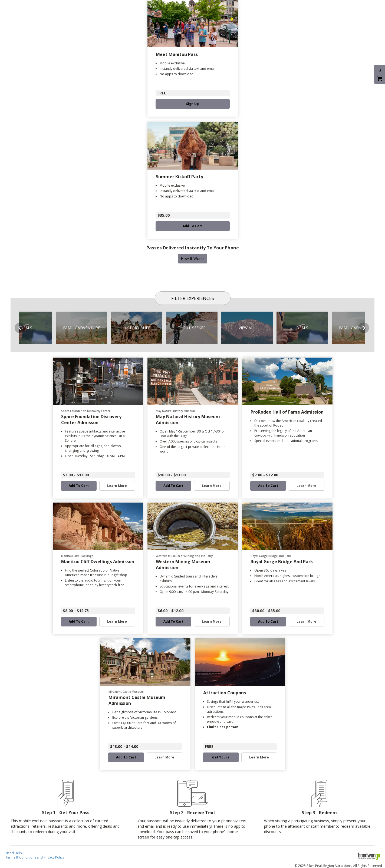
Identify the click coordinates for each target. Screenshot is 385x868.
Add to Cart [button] (193, 226)
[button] (81, 328)
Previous (20, 328)
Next (364, 328)
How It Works (193, 258)
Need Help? (14, 853)
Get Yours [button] (221, 757)
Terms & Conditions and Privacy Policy (35, 857)
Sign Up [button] (192, 104)
